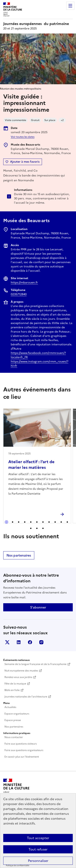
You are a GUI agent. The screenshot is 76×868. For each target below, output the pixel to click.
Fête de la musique (15, 684)
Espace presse (13, 720)
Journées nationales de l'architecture (26, 697)
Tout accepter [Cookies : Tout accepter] (38, 838)
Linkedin (19, 642)
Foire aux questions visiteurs (21, 744)
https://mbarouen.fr (24, 283)
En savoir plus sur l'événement (22, 757)
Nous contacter (14, 737)
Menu (70, 6)
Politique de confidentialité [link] (18, 866)
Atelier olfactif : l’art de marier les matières (31, 465)
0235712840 (19, 294)
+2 (62, 120)
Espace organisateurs (17, 714)
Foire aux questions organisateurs (24, 750)
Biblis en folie (12, 690)
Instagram (41, 642)
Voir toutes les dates (23, 137)
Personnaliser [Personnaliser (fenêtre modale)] (38, 861)
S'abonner (38, 607)
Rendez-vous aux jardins (18, 677)
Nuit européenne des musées (21, 671)
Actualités (10, 707)
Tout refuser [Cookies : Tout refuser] (38, 849)
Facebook (30, 642)
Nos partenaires (19, 555)
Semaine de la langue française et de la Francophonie (35, 664)
